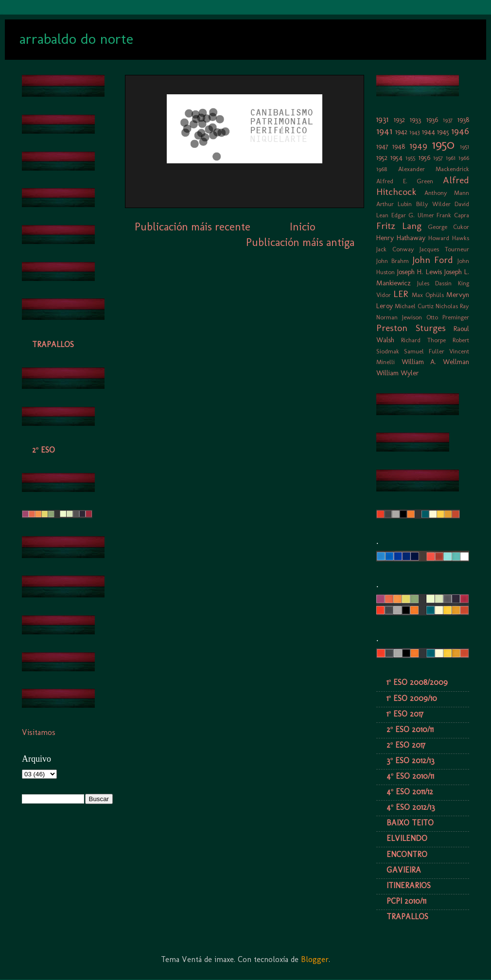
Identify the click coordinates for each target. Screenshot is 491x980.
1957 (438, 158)
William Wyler (398, 373)
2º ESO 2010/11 (410, 729)
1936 (432, 120)
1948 (399, 146)
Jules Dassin (435, 283)
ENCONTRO (407, 854)
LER (401, 294)
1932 (399, 120)
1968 (382, 169)
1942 (401, 132)
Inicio (302, 227)
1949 (418, 146)
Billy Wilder (433, 204)
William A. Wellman (435, 362)
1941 (384, 131)
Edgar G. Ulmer (413, 215)
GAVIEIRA (404, 870)
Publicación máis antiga (300, 242)
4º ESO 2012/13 (411, 807)
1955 (410, 158)
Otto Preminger (448, 317)
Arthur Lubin (394, 204)
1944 (429, 132)
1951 (465, 147)
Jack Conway (395, 249)
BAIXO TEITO (410, 823)
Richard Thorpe (423, 340)
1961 (451, 158)
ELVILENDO (407, 838)
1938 (463, 120)
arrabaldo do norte (76, 39)
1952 (382, 157)
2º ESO (44, 450)
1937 (448, 120)
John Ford (433, 260)
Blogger (315, 959)
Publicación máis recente (193, 227)
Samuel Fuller (424, 351)
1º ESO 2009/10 (412, 698)
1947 (382, 146)
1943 (414, 132)
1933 (415, 120)
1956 (424, 157)
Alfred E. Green (405, 181)
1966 (464, 158)
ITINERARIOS (409, 885)
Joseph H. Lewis (419, 272)
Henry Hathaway (401, 238)
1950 (443, 145)
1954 (396, 157)
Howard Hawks (449, 238)
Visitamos (39, 732)
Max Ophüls (428, 295)
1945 (443, 132)
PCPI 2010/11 (406, 901)
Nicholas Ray (452, 306)
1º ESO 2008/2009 (417, 682)
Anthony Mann (447, 193)
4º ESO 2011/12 (410, 792)
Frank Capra (453, 215)
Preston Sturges (411, 328)
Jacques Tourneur (444, 249)
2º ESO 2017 (406, 745)
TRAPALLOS (53, 344)
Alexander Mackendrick (434, 169)
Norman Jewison (399, 317)
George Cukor (448, 227)
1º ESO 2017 (405, 714)
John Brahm (393, 261)
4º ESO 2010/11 (410, 776)
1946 (460, 131)
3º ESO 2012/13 (411, 761)
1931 (382, 119)
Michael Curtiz (414, 306)
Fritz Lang (399, 226)
